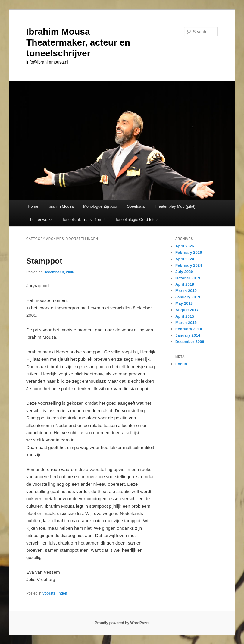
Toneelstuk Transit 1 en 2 (84, 220)
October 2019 (188, 278)
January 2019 (188, 297)
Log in (181, 364)
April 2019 (185, 284)
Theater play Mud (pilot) (175, 206)
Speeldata (136, 206)
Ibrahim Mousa (61, 206)
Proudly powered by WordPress (122, 623)
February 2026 (189, 252)
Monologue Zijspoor (100, 206)
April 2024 (185, 259)
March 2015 (186, 323)
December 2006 (190, 342)
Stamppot (44, 261)
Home (33, 206)
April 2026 (185, 246)
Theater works (40, 220)
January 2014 (188, 335)
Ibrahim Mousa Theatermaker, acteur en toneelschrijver (78, 42)
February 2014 (189, 329)
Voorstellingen (55, 593)
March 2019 (186, 291)
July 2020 (184, 272)
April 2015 (185, 316)
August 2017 (187, 310)
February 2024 (189, 265)
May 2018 (184, 303)
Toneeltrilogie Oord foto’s (137, 220)
